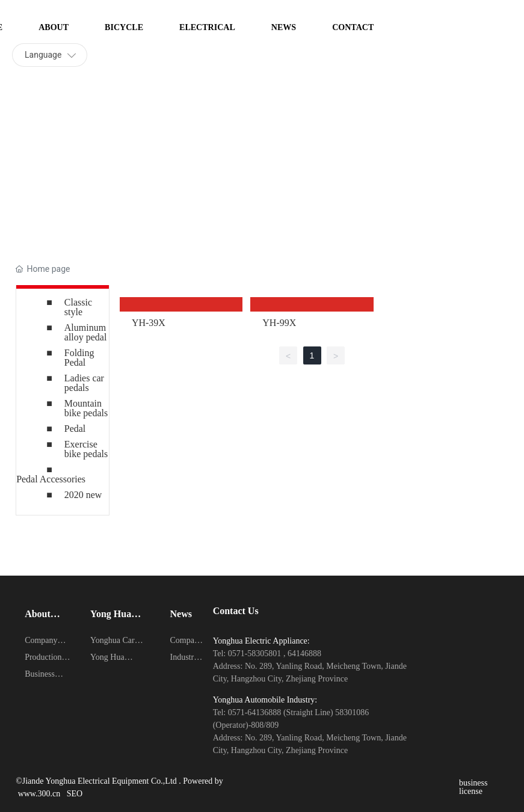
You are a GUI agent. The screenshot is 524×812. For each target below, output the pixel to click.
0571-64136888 (256, 712)
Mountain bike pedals (86, 408)
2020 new (83, 495)
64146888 (304, 654)
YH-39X (149, 323)
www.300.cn (42, 794)
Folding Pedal (79, 358)
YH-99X (279, 323)
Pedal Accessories (51, 479)
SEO (75, 794)
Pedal (75, 429)
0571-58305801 (256, 654)
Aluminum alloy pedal (86, 332)
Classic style (78, 307)
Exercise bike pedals (86, 449)
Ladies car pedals (84, 383)
